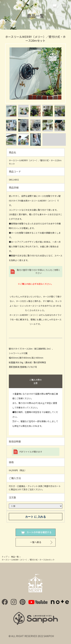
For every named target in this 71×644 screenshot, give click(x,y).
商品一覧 (15, 557)
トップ (5, 557)
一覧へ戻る (36, 542)
